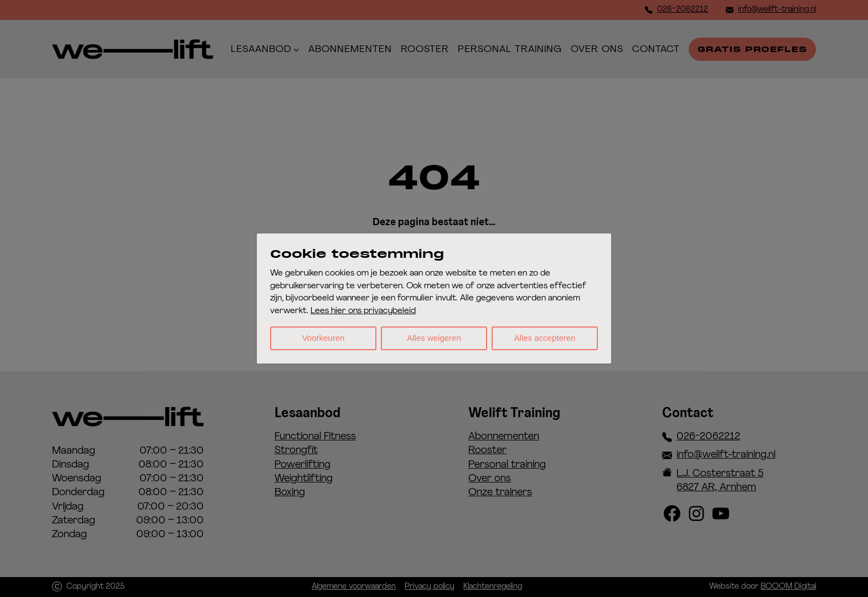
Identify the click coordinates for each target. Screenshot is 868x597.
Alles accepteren (545, 338)
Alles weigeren (434, 338)
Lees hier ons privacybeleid (363, 311)
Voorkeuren (324, 338)
